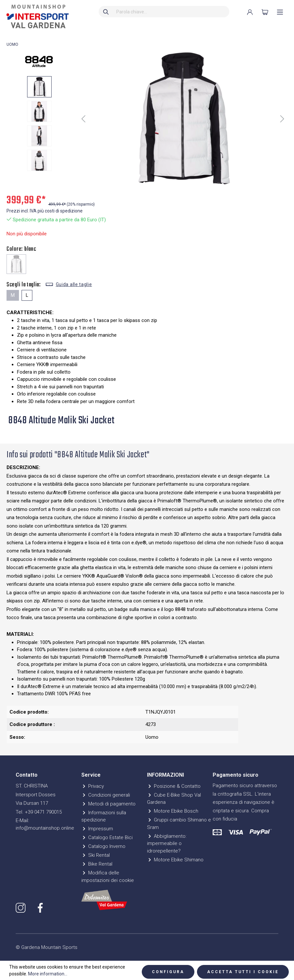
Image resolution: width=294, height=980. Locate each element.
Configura (168, 972)
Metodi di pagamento (108, 804)
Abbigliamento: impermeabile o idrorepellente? (167, 844)
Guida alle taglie (74, 284)
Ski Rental (96, 855)
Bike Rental (97, 864)
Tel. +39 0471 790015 (39, 812)
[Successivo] (282, 119)
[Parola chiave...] (171, 12)
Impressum (97, 829)
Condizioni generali (106, 795)
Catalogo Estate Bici (107, 837)
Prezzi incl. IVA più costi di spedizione (45, 211)
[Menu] (280, 12)
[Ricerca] (106, 12)
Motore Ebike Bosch (173, 811)
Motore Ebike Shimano (175, 860)
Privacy (93, 786)
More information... (48, 974)
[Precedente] (83, 119)
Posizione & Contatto (174, 786)
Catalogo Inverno (103, 846)
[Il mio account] (250, 12)
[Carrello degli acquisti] (265, 12)
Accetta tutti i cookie (243, 972)
